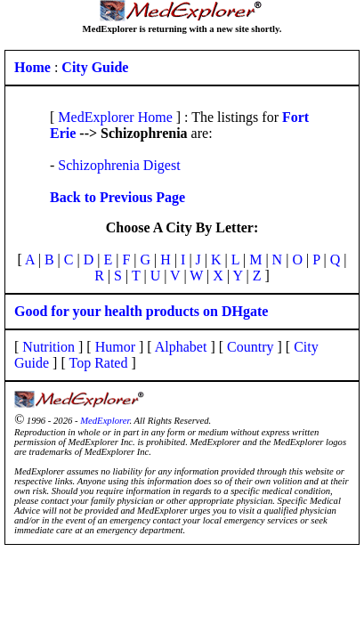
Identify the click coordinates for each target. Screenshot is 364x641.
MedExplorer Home (115, 117)
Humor (115, 347)
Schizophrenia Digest (119, 165)
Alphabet (181, 347)
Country (250, 347)
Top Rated (98, 363)
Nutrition (49, 347)
